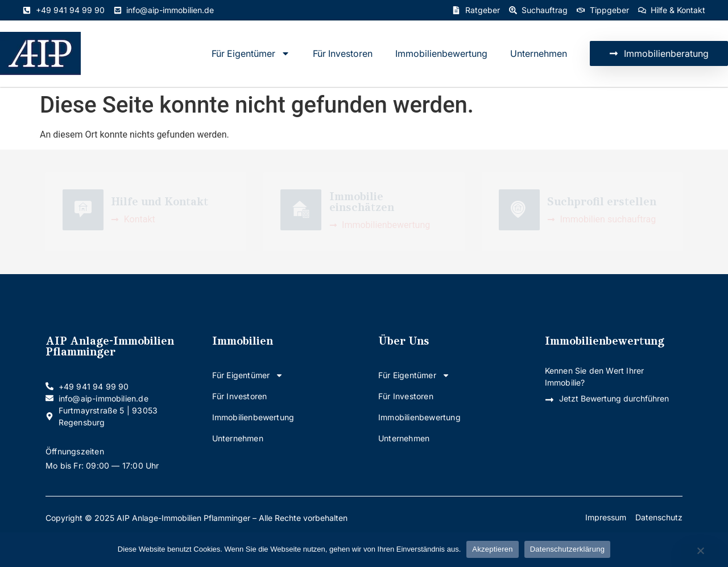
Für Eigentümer (251, 53)
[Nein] (700, 552)
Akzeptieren (492, 549)
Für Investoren (343, 53)
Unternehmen (539, 53)
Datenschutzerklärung (567, 549)
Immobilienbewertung (441, 53)
